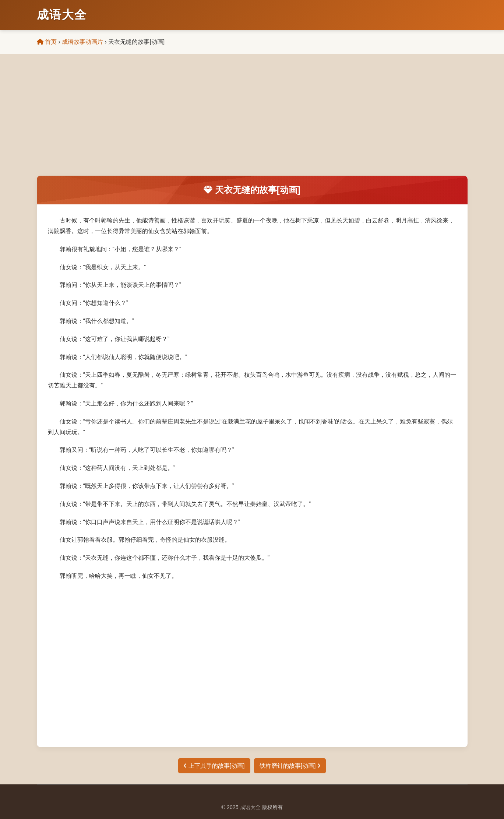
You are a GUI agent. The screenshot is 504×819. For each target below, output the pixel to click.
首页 (47, 42)
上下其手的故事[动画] (214, 766)
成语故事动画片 (82, 42)
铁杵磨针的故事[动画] (290, 766)
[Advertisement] (252, 120)
